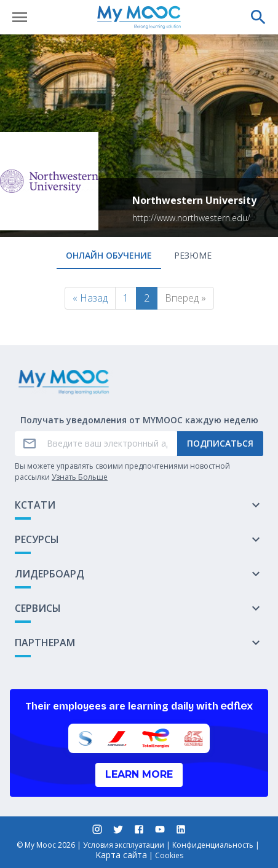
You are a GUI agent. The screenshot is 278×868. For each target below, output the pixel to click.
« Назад (90, 298)
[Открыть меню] (20, 17)
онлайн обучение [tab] (109, 255)
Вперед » (185, 298)
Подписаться (220, 443)
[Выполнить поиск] (258, 17)
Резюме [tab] (193, 255)
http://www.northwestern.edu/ (191, 218)
